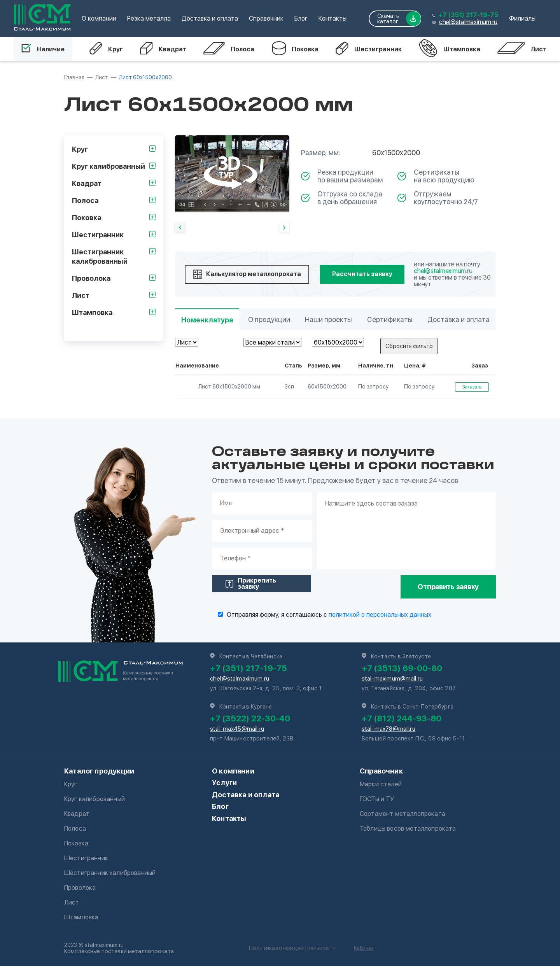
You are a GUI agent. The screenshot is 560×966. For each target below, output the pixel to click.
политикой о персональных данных (380, 615)
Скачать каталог (399, 19)
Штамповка (450, 49)
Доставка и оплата (210, 18)
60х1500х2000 (327, 387)
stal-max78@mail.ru (388, 729)
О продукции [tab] (269, 319)
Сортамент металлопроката (402, 814)
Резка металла (149, 18)
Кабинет (364, 948)
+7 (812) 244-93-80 (402, 718)
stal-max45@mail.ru (237, 729)
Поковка (295, 49)
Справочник (266, 18)
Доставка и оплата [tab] (458, 319)
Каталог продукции (99, 771)
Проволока (80, 888)
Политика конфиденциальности (292, 948)
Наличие (43, 49)
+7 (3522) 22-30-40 (250, 718)
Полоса (229, 49)
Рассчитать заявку (362, 274)
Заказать (472, 387)
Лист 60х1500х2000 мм (219, 387)
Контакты (332, 18)
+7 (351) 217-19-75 (468, 15)
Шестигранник (369, 49)
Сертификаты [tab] (390, 319)
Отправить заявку (448, 587)
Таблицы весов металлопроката (408, 829)
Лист (522, 49)
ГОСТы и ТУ (377, 799)
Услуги (224, 783)
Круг (106, 49)
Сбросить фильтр (409, 346)
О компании (99, 18)
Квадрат (163, 49)
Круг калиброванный (94, 799)
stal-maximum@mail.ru (392, 679)
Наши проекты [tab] (328, 319)
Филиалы (522, 18)
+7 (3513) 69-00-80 (402, 668)
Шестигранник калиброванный (110, 873)
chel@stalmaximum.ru (468, 22)
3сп (289, 387)
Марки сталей (381, 784)
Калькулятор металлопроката (247, 274)
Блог (301, 18)
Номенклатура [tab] (207, 320)
